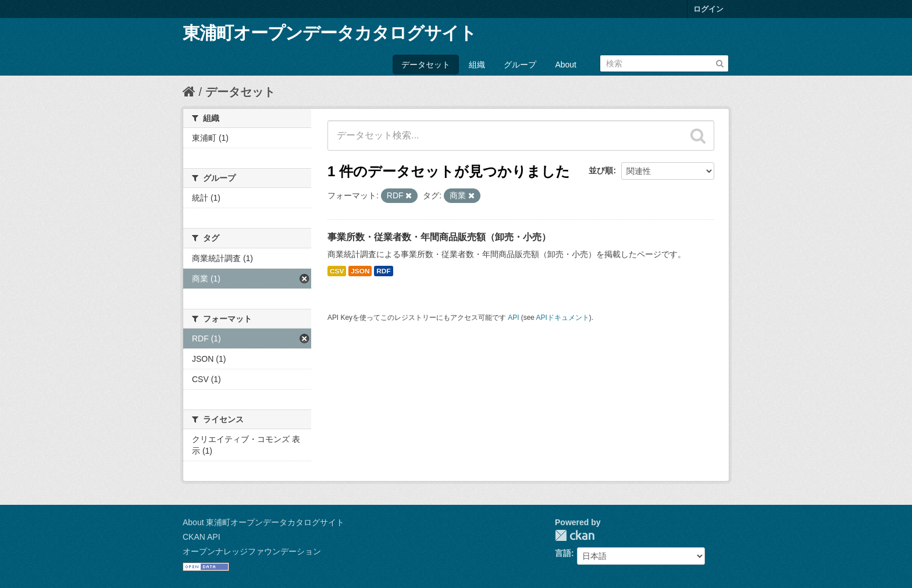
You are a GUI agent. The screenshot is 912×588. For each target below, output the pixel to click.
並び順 (601, 170)
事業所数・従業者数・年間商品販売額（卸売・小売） (439, 237)
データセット (426, 65)
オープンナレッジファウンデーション (252, 551)
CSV (337, 271)
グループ (520, 65)
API (513, 318)
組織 (477, 65)
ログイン (708, 9)
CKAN (575, 535)
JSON (360, 271)
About (566, 65)
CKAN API (202, 537)
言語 (563, 553)
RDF (383, 271)
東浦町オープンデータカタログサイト (329, 33)
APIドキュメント (563, 318)
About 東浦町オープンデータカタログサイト (263, 522)
